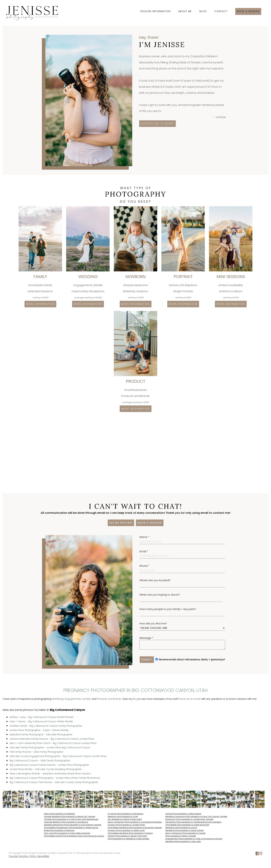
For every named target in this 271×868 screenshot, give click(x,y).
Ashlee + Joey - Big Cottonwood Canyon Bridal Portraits (42, 717)
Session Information (155, 11)
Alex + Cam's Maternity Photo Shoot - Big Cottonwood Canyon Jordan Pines (53, 743)
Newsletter (43, 856)
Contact (221, 11)
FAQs (33, 856)
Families (87, 699)
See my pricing (121, 523)
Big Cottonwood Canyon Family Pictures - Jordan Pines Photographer (49, 765)
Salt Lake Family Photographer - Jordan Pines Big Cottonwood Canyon (50, 748)
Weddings (58, 699)
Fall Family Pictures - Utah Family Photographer (36, 752)
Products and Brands (109, 699)
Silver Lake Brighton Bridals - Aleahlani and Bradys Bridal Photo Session (50, 774)
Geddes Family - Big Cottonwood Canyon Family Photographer (46, 726)
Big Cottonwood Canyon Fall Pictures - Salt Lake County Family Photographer (54, 782)
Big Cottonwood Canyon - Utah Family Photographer (40, 761)
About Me (185, 11)
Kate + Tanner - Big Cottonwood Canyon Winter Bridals (41, 722)
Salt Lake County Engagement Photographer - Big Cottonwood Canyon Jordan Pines (58, 756)
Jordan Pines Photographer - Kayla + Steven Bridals (39, 730)
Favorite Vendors (19, 856)
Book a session (248, 11)
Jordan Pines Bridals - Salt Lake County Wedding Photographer (46, 769)
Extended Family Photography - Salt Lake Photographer (41, 735)
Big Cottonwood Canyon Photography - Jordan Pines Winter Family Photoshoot (55, 778)
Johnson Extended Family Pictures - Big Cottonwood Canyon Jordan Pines (52, 739)
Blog (203, 11)
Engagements (73, 699)
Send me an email (190, 699)
